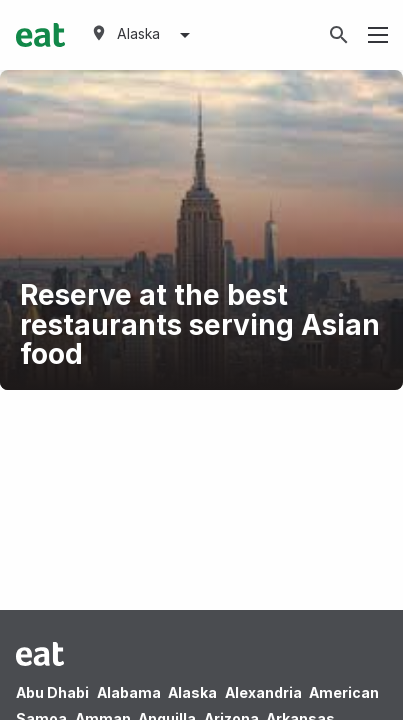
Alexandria (263, 692)
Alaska (192, 692)
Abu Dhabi (52, 692)
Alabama (129, 692)
